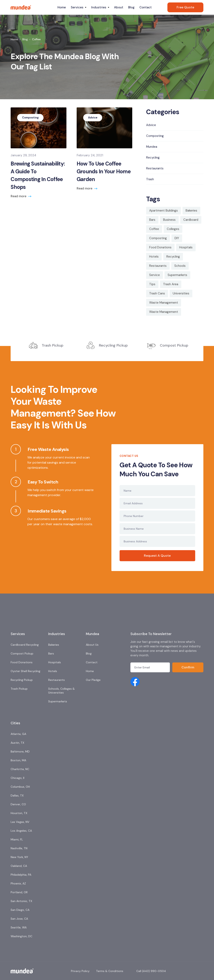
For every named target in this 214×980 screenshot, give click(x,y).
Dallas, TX (17, 795)
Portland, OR (19, 892)
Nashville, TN (19, 848)
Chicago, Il (17, 778)
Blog (131, 7)
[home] (33, 7)
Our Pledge (93, 680)
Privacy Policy (80, 971)
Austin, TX (17, 743)
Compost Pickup (22, 653)
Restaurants (57, 680)
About (119, 7)
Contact (146, 7)
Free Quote (185, 7)
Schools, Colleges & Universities (62, 691)
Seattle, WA (19, 927)
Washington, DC (21, 936)
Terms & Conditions (110, 971)
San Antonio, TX (21, 901)
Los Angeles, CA (21, 831)
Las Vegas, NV (20, 822)
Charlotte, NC (20, 769)
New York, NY (19, 857)
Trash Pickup (19, 689)
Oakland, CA (19, 866)
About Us (92, 645)
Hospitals (55, 662)
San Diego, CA (20, 910)
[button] (78, 7)
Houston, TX (19, 813)
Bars (51, 653)
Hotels (53, 671)
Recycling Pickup (22, 680)
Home (62, 7)
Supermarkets (58, 701)
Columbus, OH (20, 787)
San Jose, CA (19, 919)
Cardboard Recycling (25, 645)
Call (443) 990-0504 (151, 971)
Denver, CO (18, 804)
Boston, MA (18, 760)
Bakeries (54, 645)
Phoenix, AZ (18, 883)
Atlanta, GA (18, 734)
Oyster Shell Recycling (25, 671)
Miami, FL (17, 839)
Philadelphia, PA (21, 875)
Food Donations (22, 662)
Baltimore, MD (20, 751)
